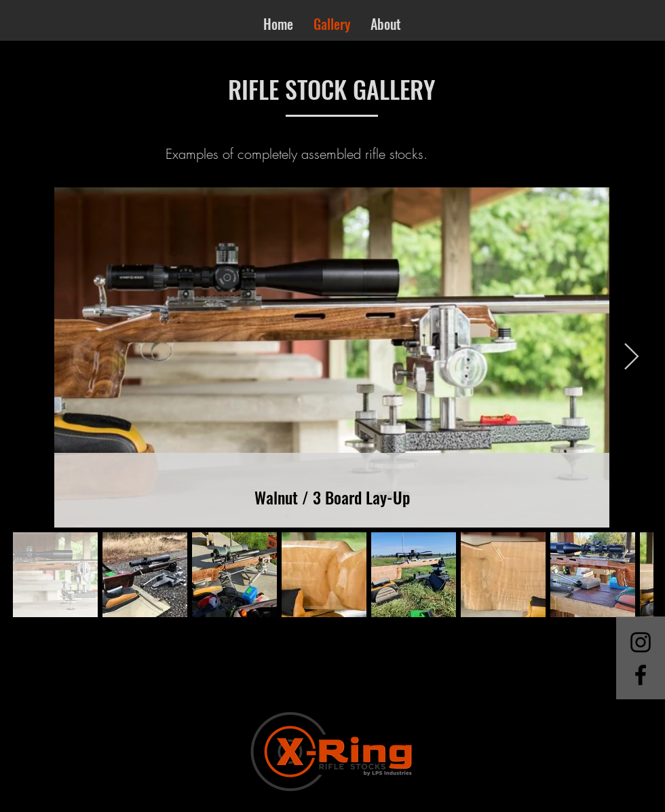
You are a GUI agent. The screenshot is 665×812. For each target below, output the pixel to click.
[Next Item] (631, 357)
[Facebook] (641, 675)
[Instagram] (641, 642)
